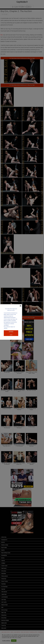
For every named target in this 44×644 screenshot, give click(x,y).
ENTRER (11, 332)
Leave (11, 335)
